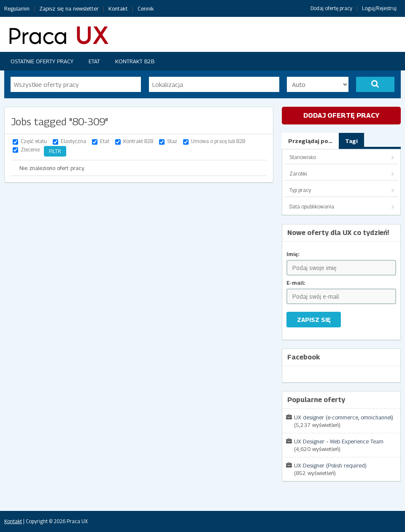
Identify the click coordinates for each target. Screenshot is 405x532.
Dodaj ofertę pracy (331, 8)
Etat (94, 61)
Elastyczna (73, 141)
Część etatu (34, 141)
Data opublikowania (312, 207)
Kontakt (118, 8)
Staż (172, 141)
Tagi (351, 141)
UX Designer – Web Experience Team (339, 441)
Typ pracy (300, 190)
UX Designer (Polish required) (330, 465)
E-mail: (296, 283)
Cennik (146, 8)
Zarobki (298, 174)
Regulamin (17, 8)
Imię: (293, 254)
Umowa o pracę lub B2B (218, 141)
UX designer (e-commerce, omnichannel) (344, 417)
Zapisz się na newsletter (69, 8)
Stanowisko (303, 157)
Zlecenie (30, 150)
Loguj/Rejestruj (379, 8)
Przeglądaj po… (310, 141)
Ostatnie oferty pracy (42, 61)
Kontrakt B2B (135, 61)
